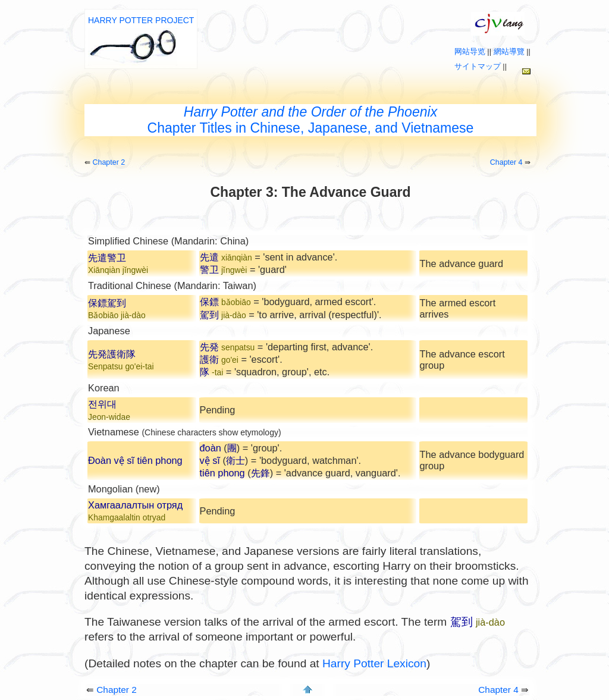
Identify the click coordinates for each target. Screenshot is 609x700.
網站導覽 (509, 51)
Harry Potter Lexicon (374, 663)
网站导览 (470, 51)
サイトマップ (478, 66)
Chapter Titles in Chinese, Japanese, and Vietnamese (311, 120)
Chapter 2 (109, 162)
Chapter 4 (506, 162)
